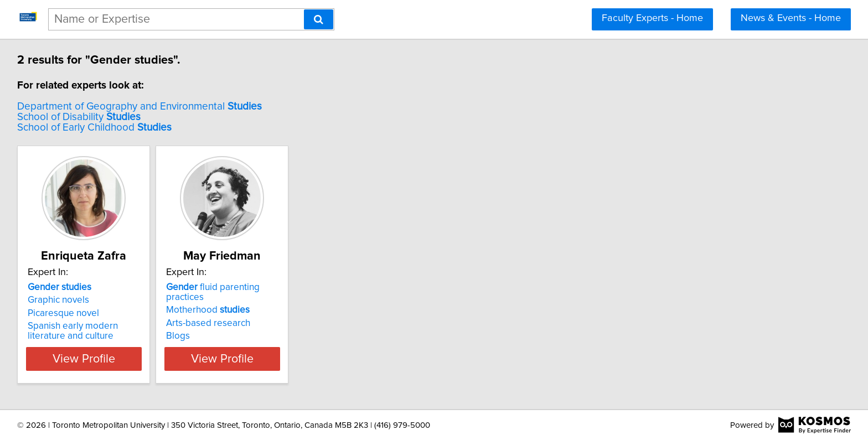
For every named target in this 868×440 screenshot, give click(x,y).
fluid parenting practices (262, 287)
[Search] (319, 19)
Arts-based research (237, 313)
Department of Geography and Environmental (141, 107)
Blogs (207, 326)
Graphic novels (60, 300)
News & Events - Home (791, 18)
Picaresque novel (65, 313)
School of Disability (81, 117)
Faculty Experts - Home (652, 18)
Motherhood (237, 300)
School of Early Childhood (96, 128)
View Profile (99, 359)
